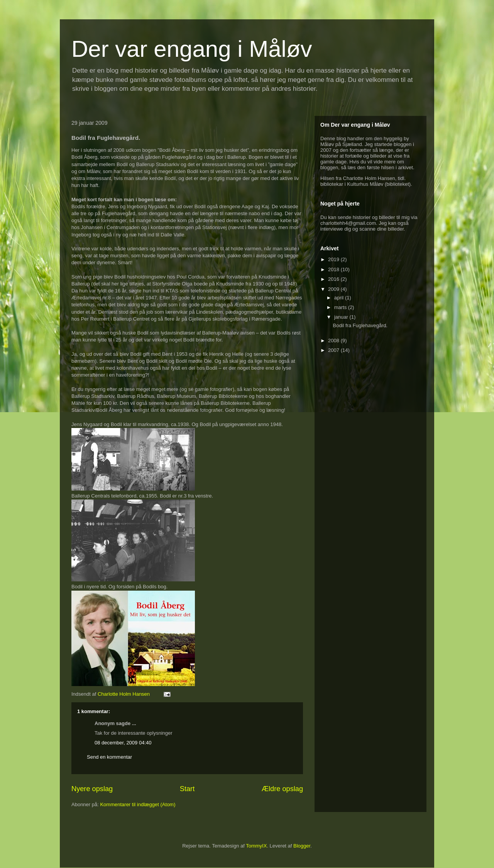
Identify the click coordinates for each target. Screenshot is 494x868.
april (340, 298)
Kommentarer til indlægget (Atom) (138, 804)
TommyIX (256, 846)
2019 (334, 259)
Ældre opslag (282, 789)
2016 (334, 279)
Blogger (302, 846)
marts (341, 307)
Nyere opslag (92, 789)
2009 (334, 289)
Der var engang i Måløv (192, 49)
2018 (334, 269)
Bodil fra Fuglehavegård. (360, 325)
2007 (334, 350)
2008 (334, 341)
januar (342, 317)
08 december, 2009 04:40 (123, 743)
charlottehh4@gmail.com (348, 223)
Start (187, 789)
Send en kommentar (109, 757)
